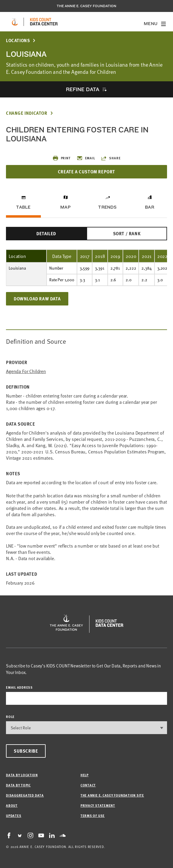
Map (65, 207)
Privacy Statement (98, 805)
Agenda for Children (26, 371)
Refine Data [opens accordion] (83, 89)
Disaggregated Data (25, 795)
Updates (14, 816)
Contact (88, 785)
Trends (107, 207)
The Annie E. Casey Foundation (86, 6)
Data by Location (22, 775)
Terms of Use (93, 816)
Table (23, 207)
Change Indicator (27, 113)
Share (111, 158)
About (12, 805)
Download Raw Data (37, 299)
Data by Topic (18, 785)
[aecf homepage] (15, 22)
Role (10, 717)
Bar (150, 207)
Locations (18, 41)
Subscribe (26, 751)
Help (85, 775)
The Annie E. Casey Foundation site (112, 795)
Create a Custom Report (86, 172)
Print (62, 158)
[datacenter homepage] (44, 22)
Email (86, 158)
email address (19, 687)
